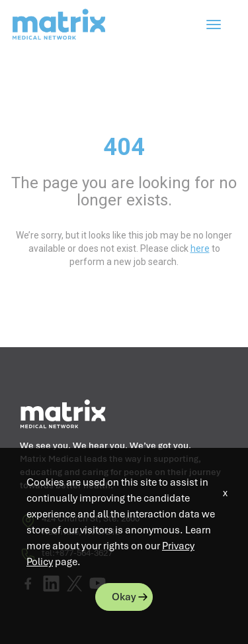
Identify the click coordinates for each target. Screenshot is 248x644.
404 (124, 147)
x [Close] (225, 493)
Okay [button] (124, 597)
